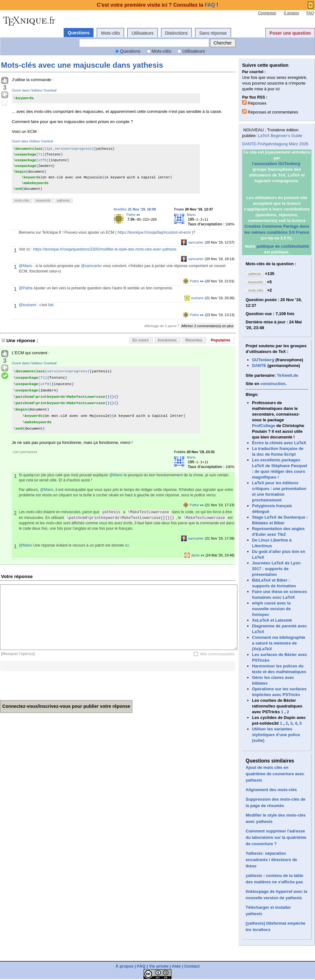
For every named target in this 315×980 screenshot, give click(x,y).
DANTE (259, 366)
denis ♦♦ (198, 555)
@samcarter (92, 266)
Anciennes (167, 340)
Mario (191, 215)
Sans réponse (213, 33)
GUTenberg (263, 360)
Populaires (221, 340)
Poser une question (290, 33)
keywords (43, 200)
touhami (197, 298)
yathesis (63, 200)
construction (273, 384)
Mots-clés (110, 33)
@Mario (25, 266)
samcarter (196, 242)
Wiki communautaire (217, 654)
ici (127, 545)
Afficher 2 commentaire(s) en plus (207, 326)
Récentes (194, 340)
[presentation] (48, 684)
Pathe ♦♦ (133, 215)
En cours (140, 340)
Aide (176, 966)
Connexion (267, 13)
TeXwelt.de (287, 375)
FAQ (310, 13)
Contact (192, 966)
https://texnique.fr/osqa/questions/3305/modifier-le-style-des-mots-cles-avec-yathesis (105, 249)
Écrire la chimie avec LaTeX (279, 443)
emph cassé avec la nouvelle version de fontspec (271, 609)
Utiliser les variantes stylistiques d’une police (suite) (276, 735)
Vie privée (159, 966)
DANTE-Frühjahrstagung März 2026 (275, 144)
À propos (291, 13)
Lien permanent (25, 452)
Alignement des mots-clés (271, 790)
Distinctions (177, 33)
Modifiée (135, 209)
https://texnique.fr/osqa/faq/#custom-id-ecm (154, 232)
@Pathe (26, 288)
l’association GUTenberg (276, 164)
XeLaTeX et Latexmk (272, 620)
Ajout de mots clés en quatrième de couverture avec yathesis (275, 774)
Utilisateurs (142, 33)
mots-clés (22, 200)
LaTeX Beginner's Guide (280, 136)
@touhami (28, 305)
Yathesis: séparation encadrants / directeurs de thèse (271, 860)
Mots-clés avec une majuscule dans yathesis (82, 65)
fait (51, 305)
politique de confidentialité (283, 246)
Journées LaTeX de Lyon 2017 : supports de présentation (276, 569)
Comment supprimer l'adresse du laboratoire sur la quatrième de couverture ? (276, 837)
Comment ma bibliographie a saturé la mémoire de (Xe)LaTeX (279, 643)
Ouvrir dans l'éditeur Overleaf (34, 90)
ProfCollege (264, 426)
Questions (79, 33)
